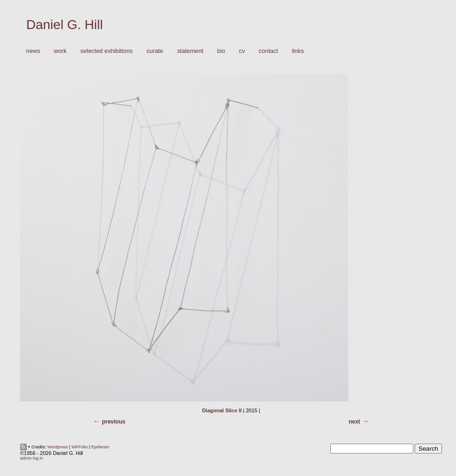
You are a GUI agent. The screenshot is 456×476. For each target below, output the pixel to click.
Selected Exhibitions (107, 51)
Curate (155, 51)
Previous (113, 422)
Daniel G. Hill (64, 25)
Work (58, 51)
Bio (221, 51)
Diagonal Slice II (222, 410)
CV (242, 51)
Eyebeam (101, 447)
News (33, 51)
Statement (190, 51)
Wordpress (58, 447)
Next (355, 422)
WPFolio (80, 447)
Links (298, 51)
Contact (268, 51)
